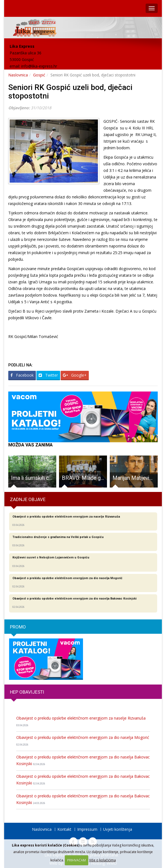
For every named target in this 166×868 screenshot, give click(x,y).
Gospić (39, 75)
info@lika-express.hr (39, 66)
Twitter (48, 375)
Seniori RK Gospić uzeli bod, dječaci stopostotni (70, 92)
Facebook (22, 375)
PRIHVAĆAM (77, 860)
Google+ (75, 375)
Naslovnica (18, 75)
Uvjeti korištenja (118, 829)
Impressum (87, 829)
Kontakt (64, 829)
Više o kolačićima (102, 860)
